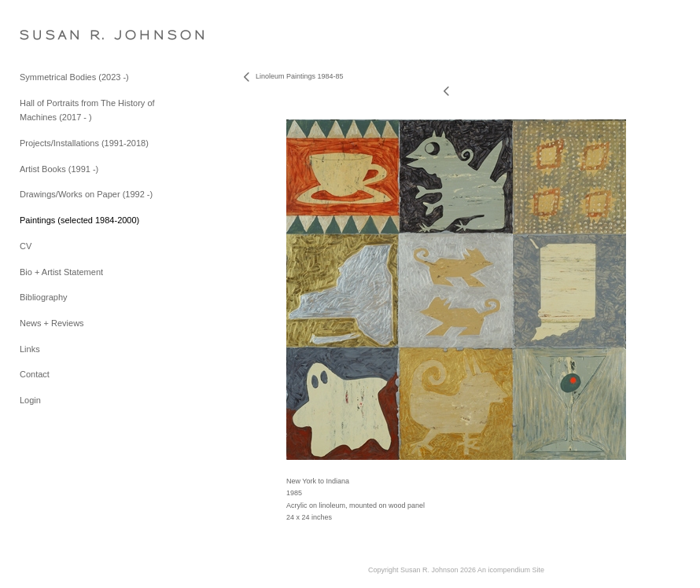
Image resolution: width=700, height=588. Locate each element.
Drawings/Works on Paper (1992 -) (86, 194)
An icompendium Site (511, 570)
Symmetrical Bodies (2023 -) (74, 77)
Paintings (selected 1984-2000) (79, 220)
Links (30, 349)
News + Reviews (52, 323)
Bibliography (44, 297)
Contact (35, 374)
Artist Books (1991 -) (59, 169)
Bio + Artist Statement (61, 272)
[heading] (59, 35)
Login (30, 400)
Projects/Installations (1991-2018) (84, 143)
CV (26, 246)
